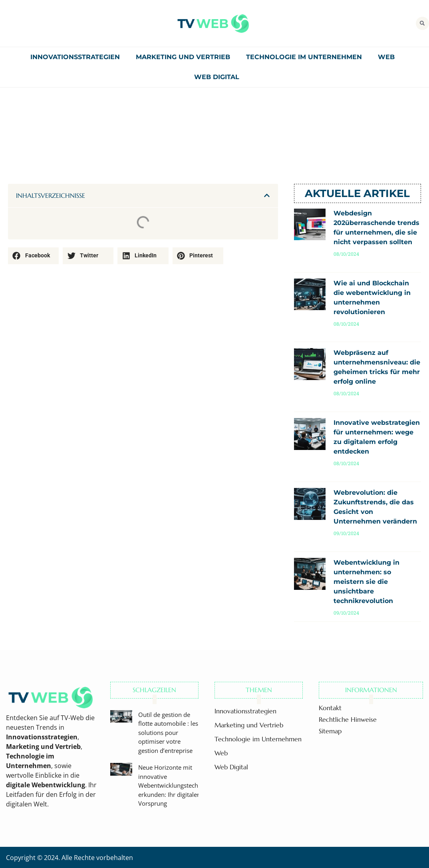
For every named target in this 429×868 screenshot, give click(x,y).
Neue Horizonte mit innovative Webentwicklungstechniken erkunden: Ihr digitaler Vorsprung (176, 785)
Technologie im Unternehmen (304, 57)
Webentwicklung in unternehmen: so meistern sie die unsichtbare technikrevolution (366, 582)
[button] (422, 23)
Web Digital (217, 77)
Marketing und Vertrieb (183, 57)
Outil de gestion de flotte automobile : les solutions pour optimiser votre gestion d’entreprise (168, 733)
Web (386, 57)
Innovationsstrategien (75, 57)
